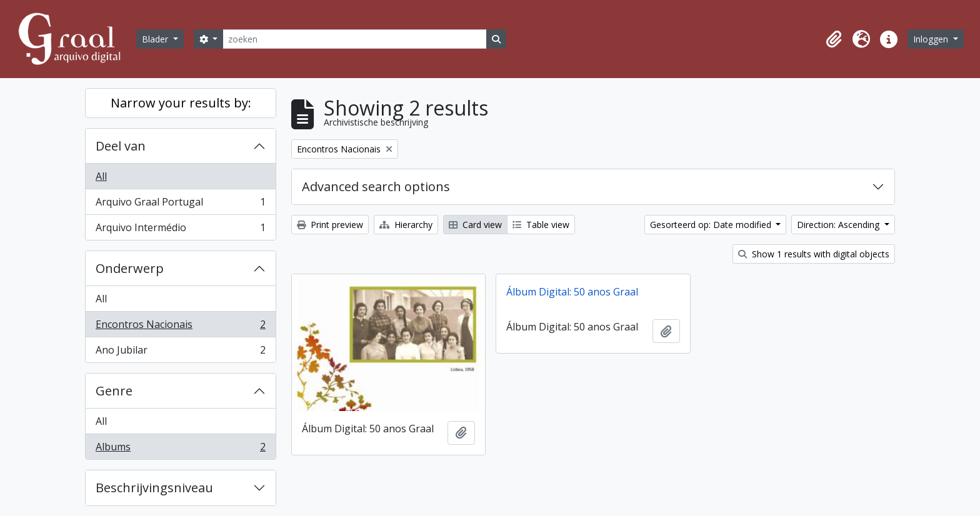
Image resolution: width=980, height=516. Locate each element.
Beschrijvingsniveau (154, 488)
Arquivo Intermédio (180, 230)
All (101, 176)
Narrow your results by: (181, 103)
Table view (541, 225)
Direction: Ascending (839, 225)
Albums (180, 449)
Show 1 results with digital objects (814, 254)
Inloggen (932, 39)
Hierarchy (406, 225)
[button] (834, 39)
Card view (475, 225)
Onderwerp (130, 268)
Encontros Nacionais (180, 327)
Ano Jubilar (180, 352)
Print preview (330, 225)
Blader (156, 39)
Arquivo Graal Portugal (180, 205)
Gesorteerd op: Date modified (712, 225)
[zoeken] (354, 39)
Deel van (121, 146)
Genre (114, 391)
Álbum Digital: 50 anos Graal (572, 292)
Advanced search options (376, 186)
